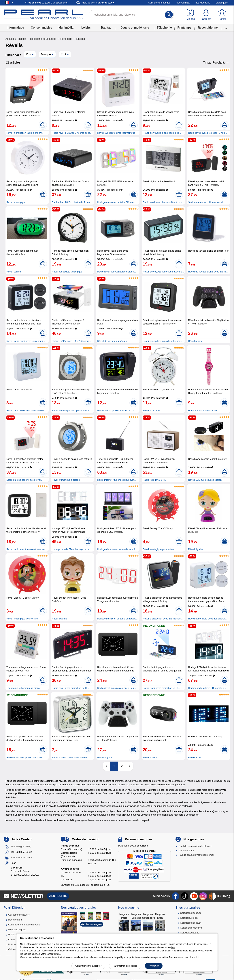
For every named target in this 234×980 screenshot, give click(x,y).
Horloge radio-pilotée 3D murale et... (207, 688)
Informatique (15, 28)
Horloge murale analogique (202, 410)
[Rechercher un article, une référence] (131, 15)
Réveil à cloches (151, 410)
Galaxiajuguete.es (190, 933)
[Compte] (207, 15)
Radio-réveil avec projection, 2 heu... (207, 133)
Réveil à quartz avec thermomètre (70, 757)
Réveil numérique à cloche (66, 480)
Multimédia (66, 28)
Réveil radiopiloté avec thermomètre (116, 133)
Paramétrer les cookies (125, 966)
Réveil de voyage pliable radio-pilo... (162, 133)
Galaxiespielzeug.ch (191, 923)
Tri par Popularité (214, 63)
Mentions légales (17, 930)
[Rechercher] (169, 15)
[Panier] (222, 15)
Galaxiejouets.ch (189, 918)
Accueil (10, 39)
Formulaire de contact (22, 857)
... (226, 28)
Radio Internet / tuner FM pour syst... (117, 480)
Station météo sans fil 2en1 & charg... (72, 341)
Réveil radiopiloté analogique (67, 272)
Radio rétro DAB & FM (155, 480)
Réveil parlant (14, 272)
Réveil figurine (196, 549)
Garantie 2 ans (187, 850)
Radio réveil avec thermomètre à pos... (163, 202)
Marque (46, 54)
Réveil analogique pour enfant (159, 549)
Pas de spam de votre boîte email (197, 855)
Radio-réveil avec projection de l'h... (71, 688)
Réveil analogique (16, 202)
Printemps (184, 28)
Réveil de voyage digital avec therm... (208, 272)
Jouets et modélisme (135, 28)
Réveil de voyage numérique (112, 341)
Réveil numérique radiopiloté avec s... (72, 410)
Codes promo (15, 939)
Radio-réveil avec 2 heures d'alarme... (117, 272)
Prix (29, 54)
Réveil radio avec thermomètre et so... (27, 549)
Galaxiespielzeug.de (191, 913)
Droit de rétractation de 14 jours (195, 846)
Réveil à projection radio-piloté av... (25, 133)
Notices (12, 944)
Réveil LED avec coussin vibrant (205, 480)
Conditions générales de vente (24, 925)
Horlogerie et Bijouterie (43, 39)
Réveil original (196, 341)
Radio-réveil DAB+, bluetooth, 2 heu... (72, 202)
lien (173, 947)
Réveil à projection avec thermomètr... (163, 619)
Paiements (133, 846)
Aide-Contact (183, 3)
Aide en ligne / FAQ (21, 846)
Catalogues (222, 3)
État (63, 54)
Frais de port (98, 3)
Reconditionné (208, 28)
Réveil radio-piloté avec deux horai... (26, 341)
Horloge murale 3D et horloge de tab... (72, 549)
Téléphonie (164, 28)
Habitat (106, 28)
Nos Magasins (203, 3)
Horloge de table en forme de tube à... (117, 549)
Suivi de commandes (159, 3)
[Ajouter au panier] (43, 125)
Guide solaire (15, 949)
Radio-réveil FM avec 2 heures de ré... (72, 133)
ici (198, 957)
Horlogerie (66, 39)
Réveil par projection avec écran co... (117, 410)
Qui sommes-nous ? (19, 915)
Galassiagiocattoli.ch (191, 928)
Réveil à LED (150, 757)
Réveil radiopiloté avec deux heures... (163, 341)
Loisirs (86, 28)
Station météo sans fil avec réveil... (206, 202)
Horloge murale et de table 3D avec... (117, 202)
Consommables (41, 28)
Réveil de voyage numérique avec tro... (163, 272)
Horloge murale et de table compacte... (118, 619)
